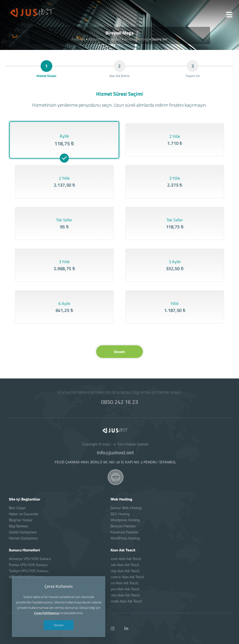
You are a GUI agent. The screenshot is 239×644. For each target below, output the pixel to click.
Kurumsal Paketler (124, 532)
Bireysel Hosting (136, 39)
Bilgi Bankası (18, 526)
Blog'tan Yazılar (21, 520)
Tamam (59, 625)
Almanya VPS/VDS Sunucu (30, 559)
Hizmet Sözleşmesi (23, 538)
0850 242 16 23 (119, 402)
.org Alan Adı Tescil (125, 571)
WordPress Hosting (125, 538)
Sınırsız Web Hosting (126, 508)
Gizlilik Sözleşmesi (23, 532)
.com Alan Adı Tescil (126, 559)
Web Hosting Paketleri (105, 39)
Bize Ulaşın (17, 508)
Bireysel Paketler (123, 526)
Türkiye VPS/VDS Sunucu (29, 571)
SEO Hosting (120, 514)
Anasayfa (78, 39)
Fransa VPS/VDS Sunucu (28, 565)
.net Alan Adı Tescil (125, 565)
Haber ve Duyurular (24, 514)
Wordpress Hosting (125, 520)
